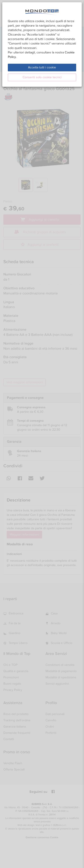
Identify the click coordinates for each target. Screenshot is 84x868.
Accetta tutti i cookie (42, 67)
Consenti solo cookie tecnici (42, 77)
